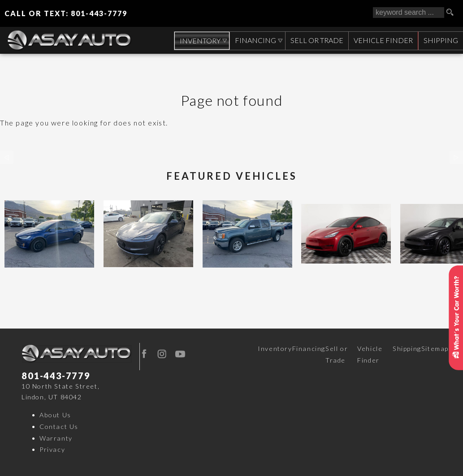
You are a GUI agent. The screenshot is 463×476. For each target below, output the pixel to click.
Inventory (275, 348)
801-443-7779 (56, 376)
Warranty (56, 438)
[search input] (409, 13)
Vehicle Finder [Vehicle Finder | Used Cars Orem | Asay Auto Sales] (382, 40)
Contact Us (59, 426)
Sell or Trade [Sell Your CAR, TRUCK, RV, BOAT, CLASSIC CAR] (316, 40)
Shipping (440, 40)
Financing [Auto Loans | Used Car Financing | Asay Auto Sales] (254, 40)
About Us (55, 415)
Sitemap (435, 348)
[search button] (453, 13)
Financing (309, 348)
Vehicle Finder (370, 354)
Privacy (52, 449)
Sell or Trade (337, 354)
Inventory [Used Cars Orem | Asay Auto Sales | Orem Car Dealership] (198, 41)
